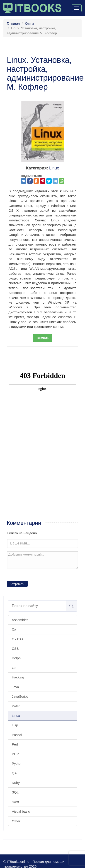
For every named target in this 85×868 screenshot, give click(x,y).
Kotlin (16, 706)
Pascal (17, 735)
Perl (15, 744)
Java (15, 687)
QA (14, 773)
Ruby (16, 783)
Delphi (17, 658)
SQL (15, 792)
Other (16, 821)
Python (17, 764)
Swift (16, 802)
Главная (13, 23)
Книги (29, 23)
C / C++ (18, 639)
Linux (16, 716)
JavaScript (20, 696)
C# (14, 629)
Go (14, 668)
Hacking (18, 677)
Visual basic (21, 811)
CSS (15, 649)
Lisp (15, 725)
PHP (15, 754)
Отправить (17, 584)
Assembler (20, 620)
